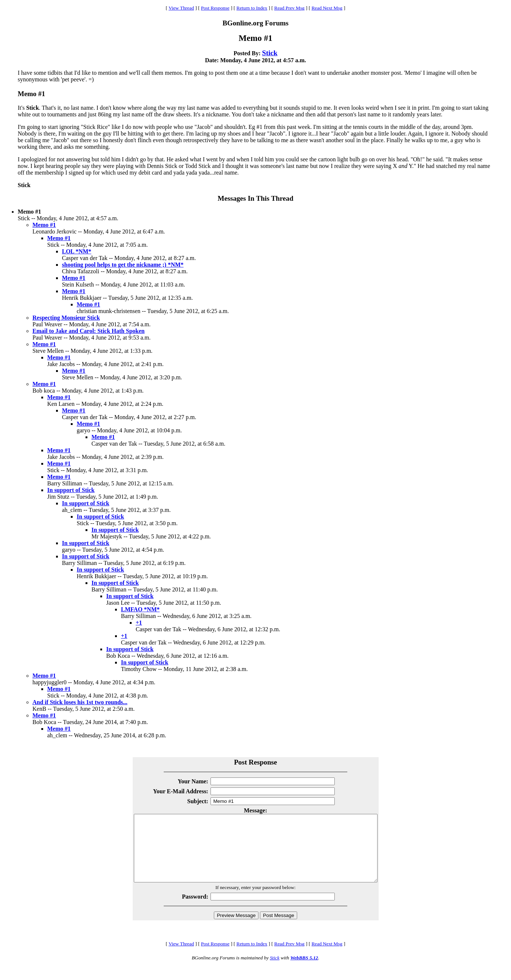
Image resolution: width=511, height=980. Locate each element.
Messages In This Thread (255, 198)
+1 (139, 623)
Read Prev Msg (289, 8)
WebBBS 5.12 (304, 971)
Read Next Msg (327, 8)
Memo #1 (44, 225)
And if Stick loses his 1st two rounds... (80, 702)
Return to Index (252, 8)
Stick (270, 53)
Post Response (215, 8)
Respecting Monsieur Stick (66, 318)
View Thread (181, 8)
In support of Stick (71, 490)
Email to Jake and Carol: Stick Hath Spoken (88, 331)
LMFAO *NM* (140, 609)
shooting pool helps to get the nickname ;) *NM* (123, 265)
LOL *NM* (77, 251)
